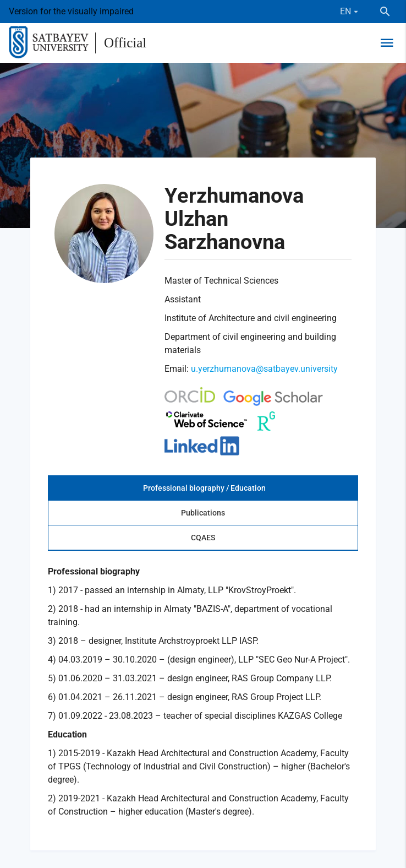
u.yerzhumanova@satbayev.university (264, 369)
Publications (203, 513)
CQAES (203, 538)
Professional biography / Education (204, 488)
